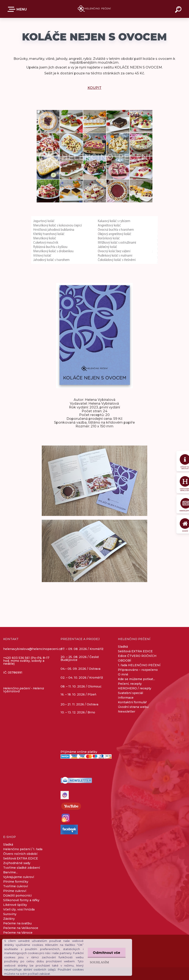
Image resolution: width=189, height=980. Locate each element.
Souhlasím (99, 962)
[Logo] (95, 9)
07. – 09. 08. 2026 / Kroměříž (82, 649)
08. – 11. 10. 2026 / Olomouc (81, 686)
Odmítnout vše (107, 953)
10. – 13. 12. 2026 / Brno (78, 712)
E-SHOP (12, 9)
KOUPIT (94, 88)
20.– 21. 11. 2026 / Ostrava (79, 704)
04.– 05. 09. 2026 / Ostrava (80, 669)
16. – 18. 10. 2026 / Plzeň (78, 694)
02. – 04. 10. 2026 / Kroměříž (82, 678)
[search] (179, 10)
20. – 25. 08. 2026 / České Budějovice (80, 659)
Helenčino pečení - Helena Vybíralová (24, 690)
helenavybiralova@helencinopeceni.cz (33, 649)
